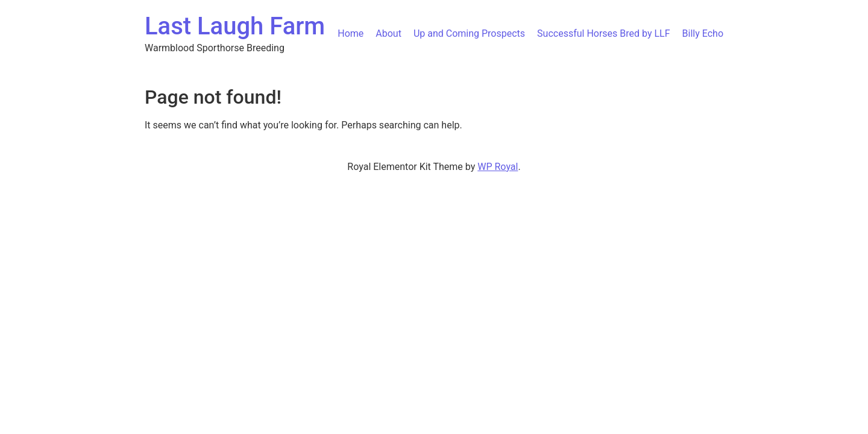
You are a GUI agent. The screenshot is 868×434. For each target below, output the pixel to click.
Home (351, 33)
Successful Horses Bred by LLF (603, 33)
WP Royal (498, 167)
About (388, 33)
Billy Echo (703, 33)
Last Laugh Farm (235, 26)
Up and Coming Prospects (469, 33)
